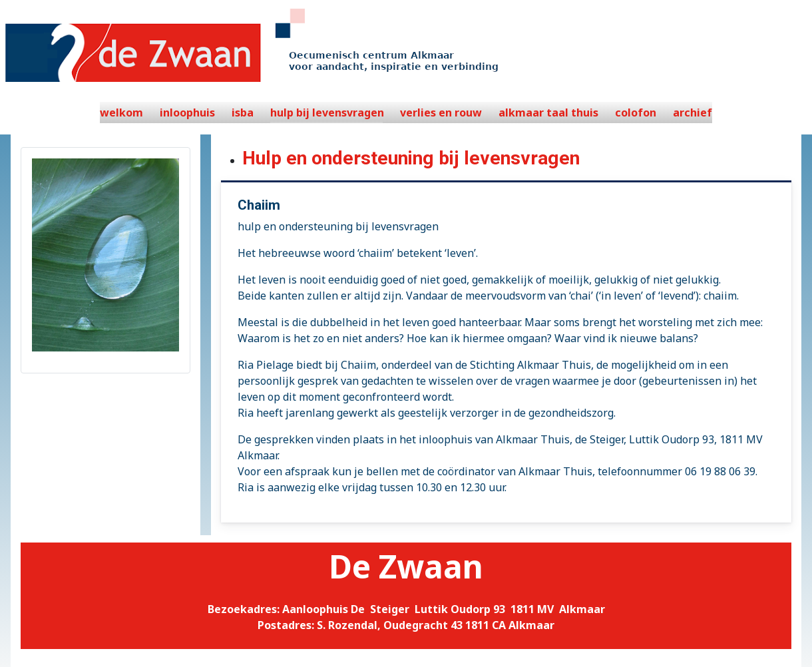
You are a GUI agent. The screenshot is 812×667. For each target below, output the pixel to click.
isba (243, 112)
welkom (121, 112)
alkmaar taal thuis (548, 112)
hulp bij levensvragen (327, 112)
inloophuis (187, 112)
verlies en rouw (441, 112)
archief (693, 112)
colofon (636, 112)
